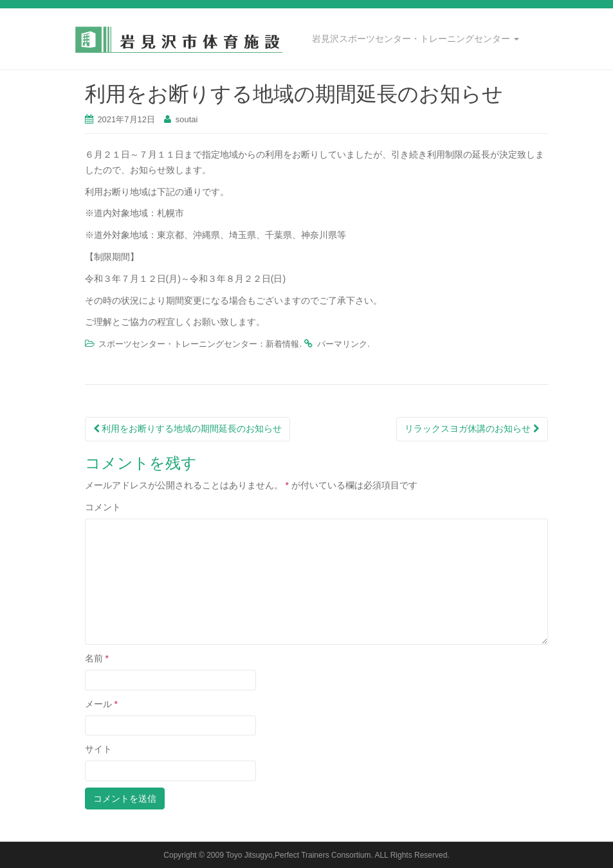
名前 (97, 658)
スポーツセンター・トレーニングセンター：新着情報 (199, 344)
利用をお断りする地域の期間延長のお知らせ (188, 429)
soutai (187, 119)
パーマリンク (342, 344)
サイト (98, 749)
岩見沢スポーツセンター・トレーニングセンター (416, 39)
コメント (103, 507)
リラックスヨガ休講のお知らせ (472, 429)
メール (101, 704)
